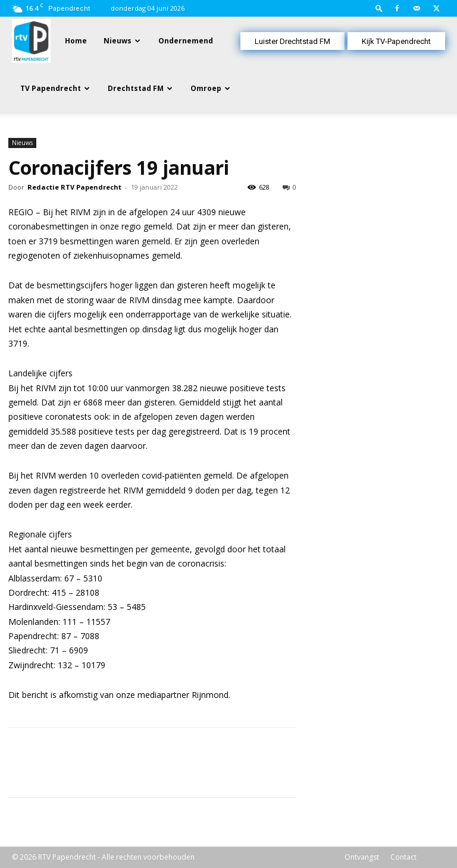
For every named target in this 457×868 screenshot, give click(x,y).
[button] (379, 8)
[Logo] (31, 40)
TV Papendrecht (51, 88)
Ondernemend (186, 41)
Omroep (206, 88)
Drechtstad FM (136, 88)
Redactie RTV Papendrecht (74, 187)
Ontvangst (362, 857)
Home (76, 41)
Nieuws (118, 41)
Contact (403, 857)
